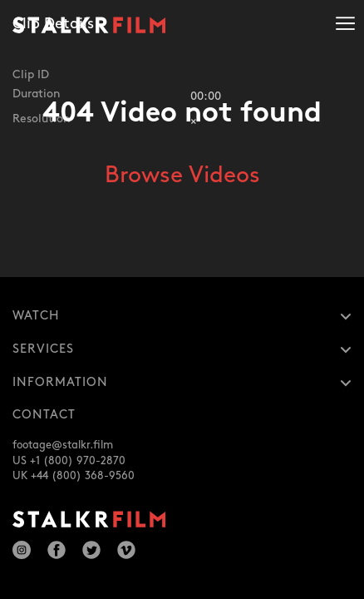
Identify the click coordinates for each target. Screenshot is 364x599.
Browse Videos (182, 176)
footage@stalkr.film (63, 445)
